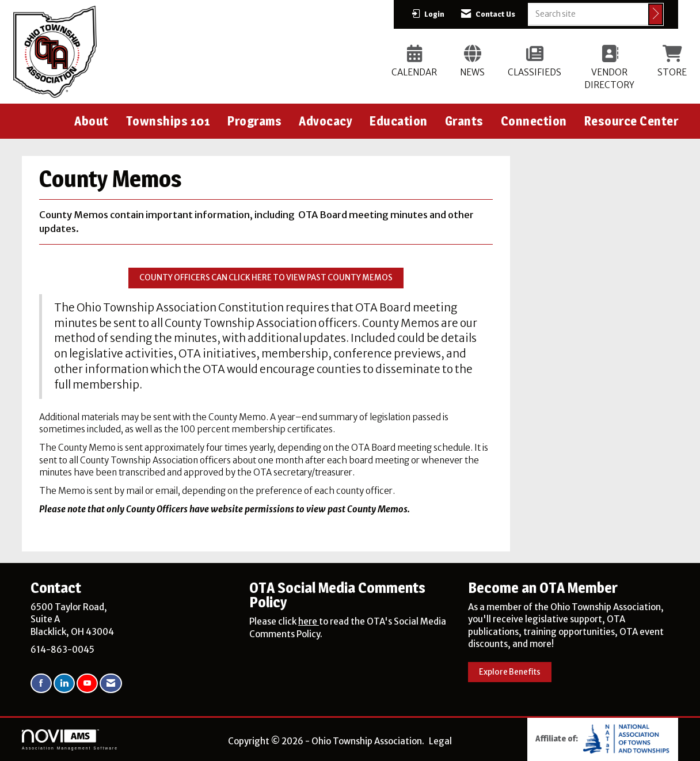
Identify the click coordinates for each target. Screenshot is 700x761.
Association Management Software (70, 740)
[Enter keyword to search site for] (588, 14)
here (309, 621)
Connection (534, 121)
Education (399, 121)
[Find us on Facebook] (41, 684)
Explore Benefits (510, 672)
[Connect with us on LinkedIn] (64, 684)
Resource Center (631, 121)
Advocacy (326, 121)
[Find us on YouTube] (87, 684)
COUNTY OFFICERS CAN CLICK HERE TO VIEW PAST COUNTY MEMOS (266, 278)
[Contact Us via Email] (111, 684)
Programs (254, 121)
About (92, 121)
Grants (464, 121)
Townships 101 (168, 121)
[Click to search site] (656, 14)
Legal (440, 741)
